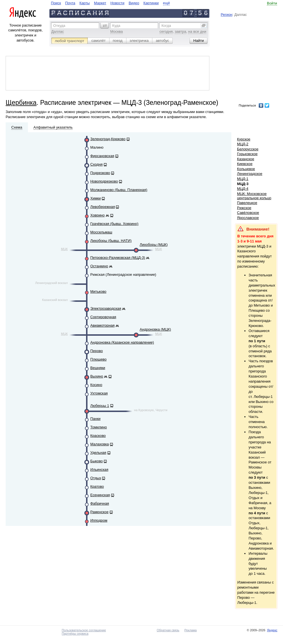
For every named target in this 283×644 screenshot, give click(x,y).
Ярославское (248, 218)
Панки (95, 419)
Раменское (99, 512)
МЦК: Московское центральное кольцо (254, 196)
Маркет (100, 3)
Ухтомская (99, 393)
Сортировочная (103, 317)
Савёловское (248, 213)
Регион (226, 15)
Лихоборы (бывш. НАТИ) (111, 241)
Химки (96, 198)
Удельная (98, 453)
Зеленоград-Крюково (108, 139)
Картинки (151, 3)
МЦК (64, 249)
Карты (85, 3)
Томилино (99, 427)
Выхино (97, 376)
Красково (98, 436)
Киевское (245, 164)
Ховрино (97, 215)
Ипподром (99, 520)
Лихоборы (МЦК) (154, 245)
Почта (70, 3)
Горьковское (247, 154)
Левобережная (103, 207)
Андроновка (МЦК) (155, 329)
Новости (117, 3)
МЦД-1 (243, 179)
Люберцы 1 (100, 406)
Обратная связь (168, 630)
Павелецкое (247, 203)
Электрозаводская (106, 308)
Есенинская (100, 495)
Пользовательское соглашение (84, 630)
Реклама (191, 630)
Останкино (99, 266)
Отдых (96, 478)
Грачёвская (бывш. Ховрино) (114, 224)
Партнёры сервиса (75, 634)
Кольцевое (246, 169)
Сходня (96, 164)
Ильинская (99, 470)
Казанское (246, 159)
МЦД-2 (243, 144)
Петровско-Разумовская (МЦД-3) (118, 258)
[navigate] (111, 3)
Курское (244, 139)
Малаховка (100, 444)
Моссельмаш (101, 232)
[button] (105, 25)
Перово (96, 351)
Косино (96, 385)
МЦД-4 (243, 189)
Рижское (244, 208)
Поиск (56, 3)
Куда (116, 26)
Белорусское (248, 149)
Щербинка (21, 103)
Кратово (97, 486)
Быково (96, 461)
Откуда (59, 26)
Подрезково (100, 173)
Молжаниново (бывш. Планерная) (119, 190)
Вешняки (98, 368)
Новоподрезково (104, 181)
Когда (166, 26)
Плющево (98, 359)
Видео (134, 3)
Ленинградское (250, 174)
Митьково (98, 291)
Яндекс (272, 630)
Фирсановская (102, 156)
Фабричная (100, 503)
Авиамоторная (102, 325)
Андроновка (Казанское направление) (122, 342)
